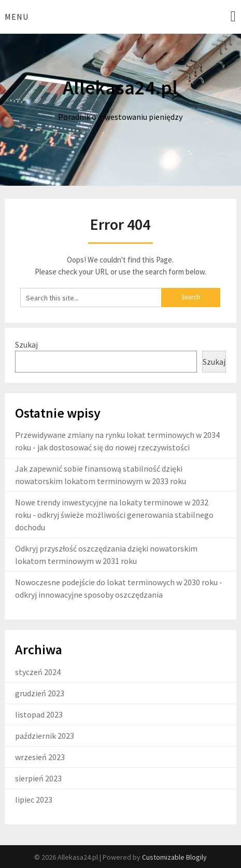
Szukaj (26, 345)
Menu (17, 17)
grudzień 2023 (40, 693)
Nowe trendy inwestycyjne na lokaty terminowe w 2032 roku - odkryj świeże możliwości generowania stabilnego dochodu (114, 515)
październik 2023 (45, 736)
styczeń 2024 (38, 672)
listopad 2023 (39, 714)
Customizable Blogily (174, 857)
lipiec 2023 (34, 800)
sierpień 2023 (38, 778)
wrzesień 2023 (40, 757)
